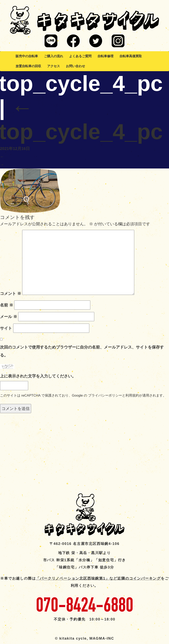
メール (9, 317)
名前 (7, 305)
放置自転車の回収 (28, 66)
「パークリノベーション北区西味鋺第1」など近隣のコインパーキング (98, 578)
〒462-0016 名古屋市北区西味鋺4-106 (84, 544)
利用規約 (132, 395)
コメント (11, 293)
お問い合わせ (76, 66)
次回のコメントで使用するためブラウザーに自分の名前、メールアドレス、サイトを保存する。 (82, 351)
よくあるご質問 (80, 56)
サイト (6, 328)
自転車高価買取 (131, 56)
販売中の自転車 (27, 56)
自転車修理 (105, 56)
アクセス (54, 66)
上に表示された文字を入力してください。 (38, 376)
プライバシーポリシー (105, 395)
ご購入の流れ (54, 56)
